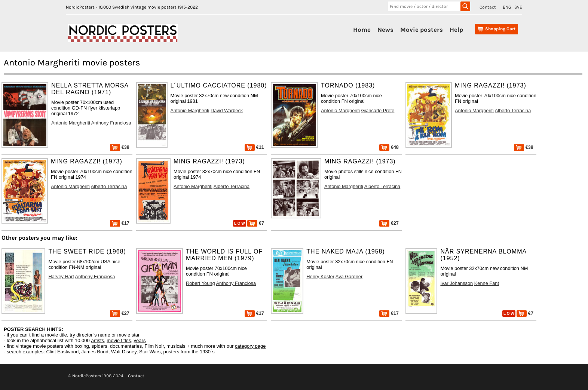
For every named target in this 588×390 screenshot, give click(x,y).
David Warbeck (227, 110)
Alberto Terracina (513, 110)
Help (456, 30)
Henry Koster (320, 277)
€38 (120, 147)
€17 (120, 223)
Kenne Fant (487, 283)
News (385, 30)
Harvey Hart (61, 277)
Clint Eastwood (62, 352)
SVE (518, 7)
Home (362, 30)
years (140, 340)
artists (97, 340)
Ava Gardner (349, 277)
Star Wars (150, 352)
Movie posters (422, 30)
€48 (389, 147)
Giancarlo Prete (378, 110)
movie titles (119, 340)
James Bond (95, 352)
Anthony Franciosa (111, 123)
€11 (254, 147)
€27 (389, 223)
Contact (488, 7)
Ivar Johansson (457, 283)
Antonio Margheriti (71, 123)
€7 (256, 223)
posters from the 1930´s (189, 352)
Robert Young (200, 283)
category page (250, 346)
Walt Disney (124, 352)
